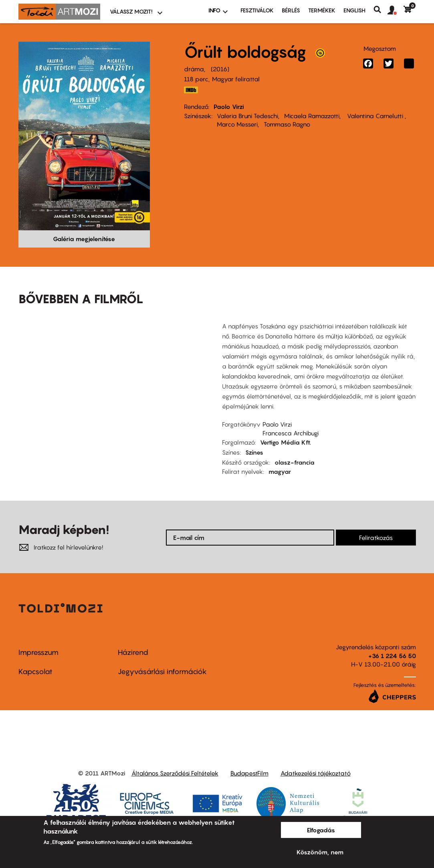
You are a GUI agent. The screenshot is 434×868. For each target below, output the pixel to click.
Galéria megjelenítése (84, 239)
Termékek (322, 10)
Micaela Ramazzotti (312, 116)
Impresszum (38, 652)
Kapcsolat (35, 672)
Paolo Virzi (229, 107)
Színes (254, 452)
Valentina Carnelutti (375, 116)
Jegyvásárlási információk (162, 672)
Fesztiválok (257, 10)
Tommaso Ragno (287, 124)
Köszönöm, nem (320, 852)
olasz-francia (295, 462)
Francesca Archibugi (291, 433)
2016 (220, 69)
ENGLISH (354, 10)
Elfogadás (321, 830)
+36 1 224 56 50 (392, 656)
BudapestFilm (249, 773)
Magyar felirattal (236, 79)
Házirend (133, 652)
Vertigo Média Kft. (286, 442)
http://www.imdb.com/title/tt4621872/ (191, 90)
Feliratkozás (376, 538)
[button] (396, 10)
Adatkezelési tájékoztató (316, 773)
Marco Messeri (237, 124)
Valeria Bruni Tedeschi (247, 116)
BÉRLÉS (291, 10)
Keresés (381, 10)
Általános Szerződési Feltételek (175, 773)
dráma (194, 69)
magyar (280, 471)
